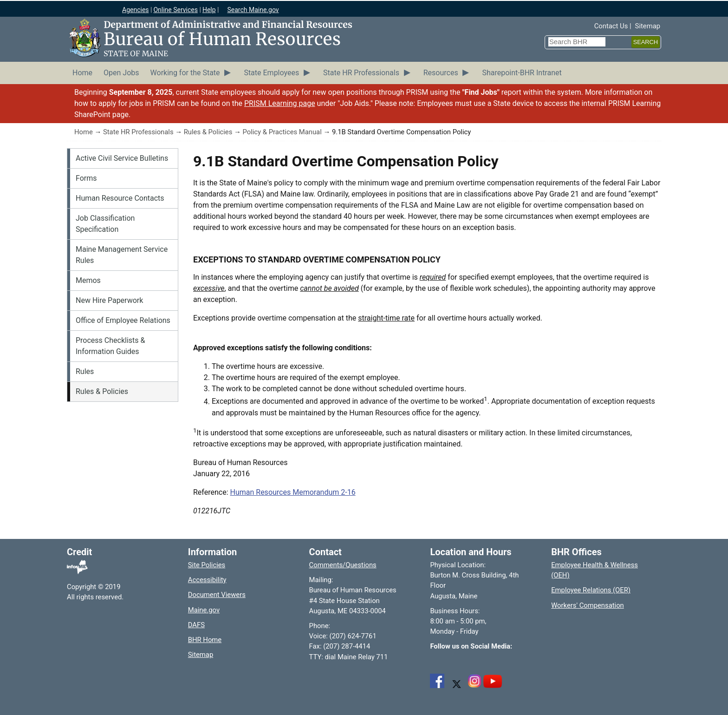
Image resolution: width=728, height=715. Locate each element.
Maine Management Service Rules (122, 255)
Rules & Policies (208, 132)
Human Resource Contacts (120, 198)
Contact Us (611, 26)
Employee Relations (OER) (591, 590)
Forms (86, 178)
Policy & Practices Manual (282, 132)
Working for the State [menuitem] (185, 73)
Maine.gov (204, 610)
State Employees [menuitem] (271, 73)
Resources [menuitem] (441, 73)
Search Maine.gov (253, 10)
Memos (88, 280)
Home (84, 132)
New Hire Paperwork (109, 300)
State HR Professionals (138, 132)
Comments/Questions (343, 565)
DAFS (196, 625)
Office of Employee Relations (123, 320)
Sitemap (648, 26)
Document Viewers (217, 595)
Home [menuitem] (82, 73)
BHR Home (205, 640)
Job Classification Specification (105, 224)
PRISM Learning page (280, 103)
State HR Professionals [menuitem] (361, 73)
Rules (85, 371)
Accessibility (207, 580)
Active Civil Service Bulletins (122, 158)
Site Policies (207, 565)
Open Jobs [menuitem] (121, 73)
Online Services (175, 10)
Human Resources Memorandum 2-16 (293, 492)
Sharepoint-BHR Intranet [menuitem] (522, 73)
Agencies (136, 10)
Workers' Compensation (588, 605)
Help (209, 10)
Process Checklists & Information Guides (110, 346)
